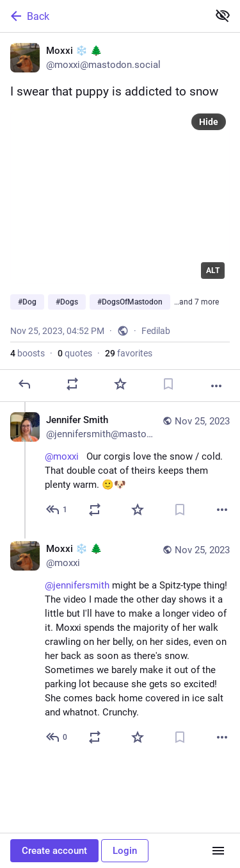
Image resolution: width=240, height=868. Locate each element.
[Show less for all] (223, 15)
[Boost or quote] (72, 384)
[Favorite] (120, 384)
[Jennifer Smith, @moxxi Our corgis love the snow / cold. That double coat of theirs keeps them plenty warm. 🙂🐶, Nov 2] (120, 466)
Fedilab (156, 331)
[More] (216, 386)
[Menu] (218, 851)
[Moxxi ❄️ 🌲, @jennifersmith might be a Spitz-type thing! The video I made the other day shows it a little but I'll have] (120, 645)
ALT (213, 271)
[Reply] (24, 384)
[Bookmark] (168, 384)
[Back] (103, 16)
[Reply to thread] (57, 510)
